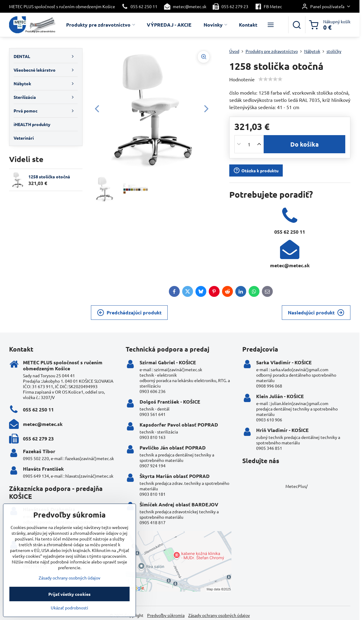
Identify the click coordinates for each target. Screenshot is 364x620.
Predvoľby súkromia (166, 615)
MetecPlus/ (296, 486)
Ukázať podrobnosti (69, 615)
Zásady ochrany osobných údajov (219, 615)
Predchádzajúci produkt (129, 313)
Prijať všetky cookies (69, 601)
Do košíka (304, 144)
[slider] (270, 79)
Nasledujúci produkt (316, 313)
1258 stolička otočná (49, 177)
